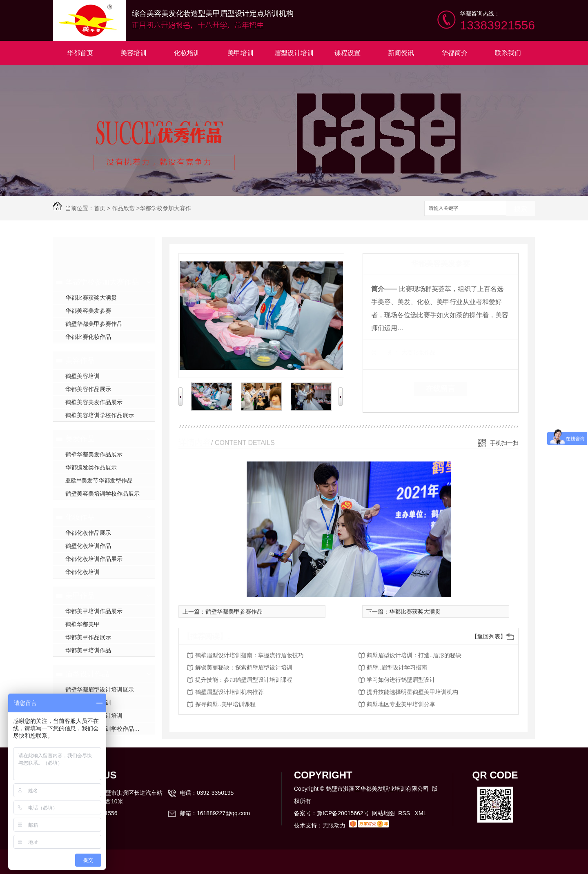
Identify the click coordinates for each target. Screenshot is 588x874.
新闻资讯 (401, 53)
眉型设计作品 (87, 674)
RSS (405, 813)
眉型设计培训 (294, 53)
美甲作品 (80, 596)
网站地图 (383, 813)
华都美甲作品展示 (88, 637)
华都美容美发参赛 (88, 311)
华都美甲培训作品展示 (94, 611)
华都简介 (454, 53)
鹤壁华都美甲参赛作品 (94, 324)
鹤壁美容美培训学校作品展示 (102, 494)
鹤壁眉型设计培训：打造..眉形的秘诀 (414, 655)
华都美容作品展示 (88, 389)
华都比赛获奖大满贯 (91, 298)
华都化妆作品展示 (88, 533)
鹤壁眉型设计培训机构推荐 (229, 692)
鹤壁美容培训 (82, 376)
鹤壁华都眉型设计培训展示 (100, 689)
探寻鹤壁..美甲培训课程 (225, 704)
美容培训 (134, 53)
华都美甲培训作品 (88, 650)
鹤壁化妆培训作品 (88, 546)
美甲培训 (241, 53)
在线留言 (441, 389)
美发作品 (80, 439)
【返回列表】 (489, 636)
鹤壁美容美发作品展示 (94, 402)
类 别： (385, 352)
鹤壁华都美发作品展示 (94, 454)
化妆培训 (187, 53)
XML (421, 813)
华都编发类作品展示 (91, 467)
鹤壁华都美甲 (82, 624)
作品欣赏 (123, 208)
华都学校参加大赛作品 (102, 282)
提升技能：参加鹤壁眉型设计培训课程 (244, 680)
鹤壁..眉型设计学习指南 (397, 667)
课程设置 (347, 53)
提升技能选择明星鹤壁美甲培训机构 (412, 692)
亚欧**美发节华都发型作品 (99, 480)
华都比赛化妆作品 (88, 337)
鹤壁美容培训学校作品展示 (100, 415)
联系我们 (508, 53)
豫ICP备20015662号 (343, 813)
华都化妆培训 (82, 572)
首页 (100, 208)
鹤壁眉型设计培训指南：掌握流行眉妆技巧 (249, 655)
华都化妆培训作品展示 (94, 559)
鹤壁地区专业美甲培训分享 (401, 704)
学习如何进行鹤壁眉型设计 (401, 680)
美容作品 (80, 360)
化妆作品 (80, 517)
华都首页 (80, 53)
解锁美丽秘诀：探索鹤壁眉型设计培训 (244, 667)
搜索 (521, 209)
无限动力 (334, 825)
